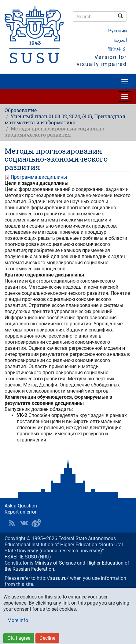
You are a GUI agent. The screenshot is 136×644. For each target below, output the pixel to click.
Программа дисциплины (39, 177)
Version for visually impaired (102, 60)
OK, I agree (19, 638)
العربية (120, 40)
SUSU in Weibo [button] (36, 523)
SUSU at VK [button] (24, 523)
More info (18, 620)
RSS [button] (12, 523)
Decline (47, 638)
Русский (118, 31)
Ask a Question (21, 506)
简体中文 (117, 49)
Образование (21, 110)
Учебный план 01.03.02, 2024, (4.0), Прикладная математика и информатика (65, 119)
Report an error (20, 512)
